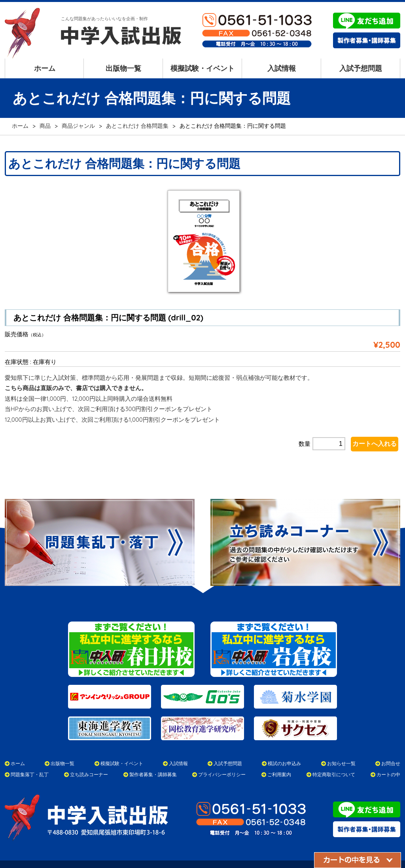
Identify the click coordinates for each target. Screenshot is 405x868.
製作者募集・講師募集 (153, 759)
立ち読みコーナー (89, 759)
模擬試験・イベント (202, 68)
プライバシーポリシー (222, 759)
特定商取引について (334, 759)
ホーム (45, 68)
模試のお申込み (284, 748)
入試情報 (282, 68)
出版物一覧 (123, 68)
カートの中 (388, 759)
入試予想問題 (361, 68)
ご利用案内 (279, 759)
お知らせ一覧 (341, 748)
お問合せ (391, 748)
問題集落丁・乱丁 (30, 759)
